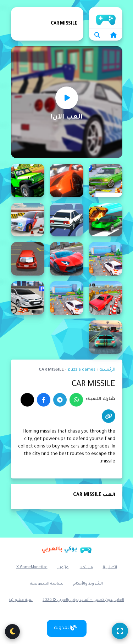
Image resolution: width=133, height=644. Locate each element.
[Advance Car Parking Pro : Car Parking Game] (106, 298)
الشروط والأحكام (88, 584)
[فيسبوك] (44, 400)
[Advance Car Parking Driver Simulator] (106, 259)
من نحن (86, 567)
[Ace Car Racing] (106, 220)
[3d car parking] (106, 180)
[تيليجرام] (60, 400)
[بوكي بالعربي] (67, 549)
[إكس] (27, 400)
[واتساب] (76, 400)
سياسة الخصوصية (47, 584)
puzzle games (82, 370)
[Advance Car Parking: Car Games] (67, 298)
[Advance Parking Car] (28, 298)
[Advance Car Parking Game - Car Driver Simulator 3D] (67, 259)
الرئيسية (107, 370)
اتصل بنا (110, 567)
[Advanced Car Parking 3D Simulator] (106, 337)
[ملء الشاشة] (120, 631)
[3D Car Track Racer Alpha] (67, 180)
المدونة (65, 628)
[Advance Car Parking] (28, 220)
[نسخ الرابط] (109, 416)
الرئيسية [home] (106, 18)
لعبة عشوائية (21, 600)
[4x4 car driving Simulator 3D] (28, 180)
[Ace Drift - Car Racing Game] (67, 220)
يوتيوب (63, 567)
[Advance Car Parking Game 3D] (28, 259)
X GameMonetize (32, 567)
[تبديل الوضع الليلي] (12, 632)
